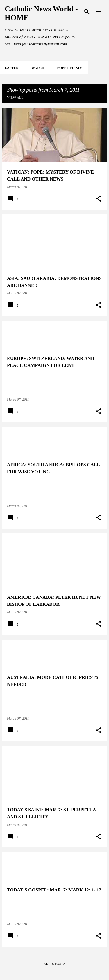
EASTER (12, 68)
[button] (99, 199)
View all (15, 98)
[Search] (87, 12)
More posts (55, 964)
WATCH (38, 68)
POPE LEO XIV (69, 68)
